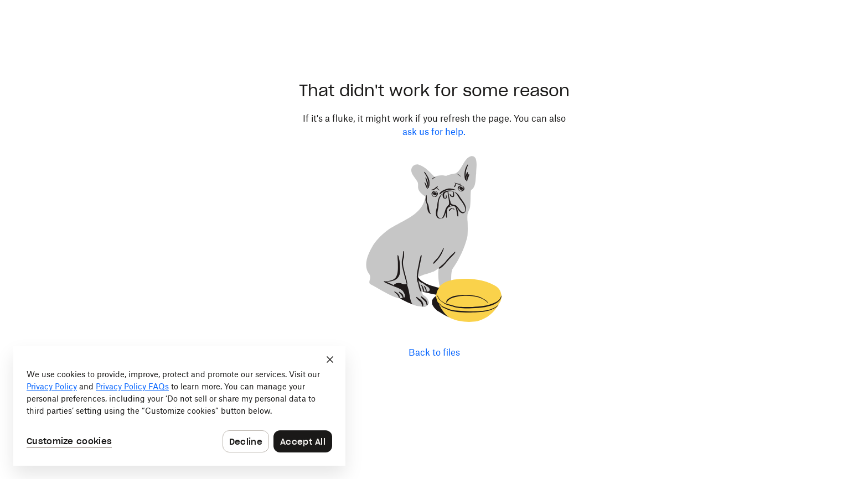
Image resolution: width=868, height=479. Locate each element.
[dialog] (179, 406)
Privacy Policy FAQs (132, 386)
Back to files (434, 352)
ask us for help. (434, 132)
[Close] (330, 360)
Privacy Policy (52, 386)
